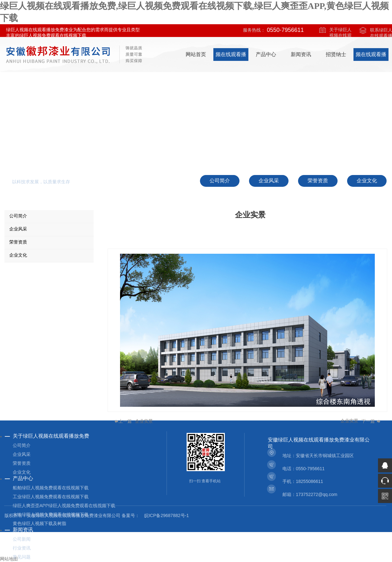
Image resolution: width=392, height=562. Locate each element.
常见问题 (22, 557)
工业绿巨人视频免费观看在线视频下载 (51, 497)
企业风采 (22, 454)
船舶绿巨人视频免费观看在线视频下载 (51, 488)
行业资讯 (22, 548)
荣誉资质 (22, 463)
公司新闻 (22, 539)
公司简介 (22, 445)
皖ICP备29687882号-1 (167, 515)
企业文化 (22, 472)
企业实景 (144, 421)
